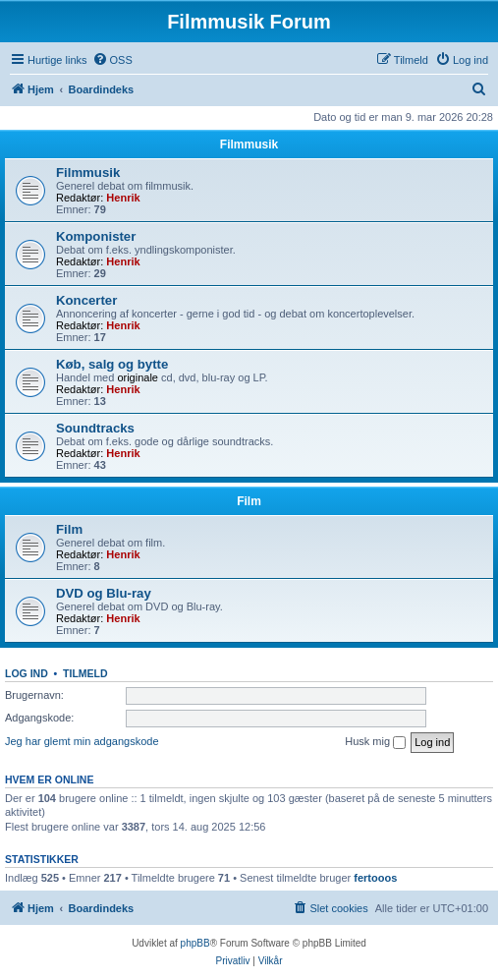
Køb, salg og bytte (112, 364)
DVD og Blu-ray (104, 593)
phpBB (195, 943)
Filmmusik (249, 144)
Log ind (27, 673)
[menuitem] (112, 60)
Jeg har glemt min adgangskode (82, 741)
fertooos (375, 878)
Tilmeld (85, 673)
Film (249, 501)
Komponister (96, 236)
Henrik (123, 198)
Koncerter (86, 300)
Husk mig (375, 742)
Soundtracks (95, 428)
